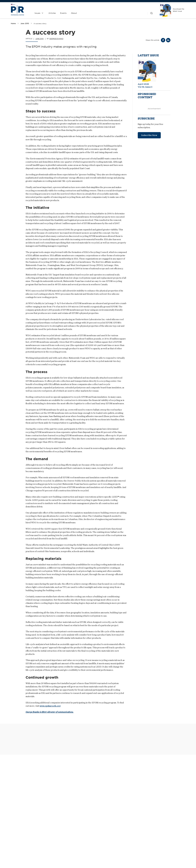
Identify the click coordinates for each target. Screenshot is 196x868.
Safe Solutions (19, 832)
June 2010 (25, 23)
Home (13, 23)
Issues (37, 13)
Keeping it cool (82, 864)
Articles (52, 13)
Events (63, 13)
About (74, 13)
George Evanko (56, 39)
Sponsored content (147, 96)
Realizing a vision (144, 864)
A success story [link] (40, 23)
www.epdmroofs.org (50, 706)
